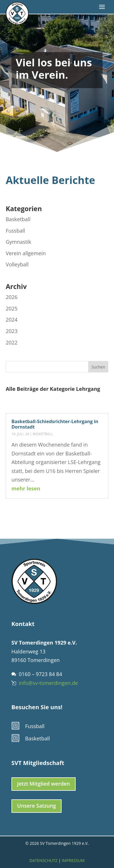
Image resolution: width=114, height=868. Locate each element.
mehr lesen (26, 488)
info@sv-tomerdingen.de (48, 683)
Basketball (43, 434)
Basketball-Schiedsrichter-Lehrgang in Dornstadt (55, 424)
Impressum (73, 860)
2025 (12, 308)
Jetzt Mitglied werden (44, 784)
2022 (12, 342)
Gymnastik (18, 242)
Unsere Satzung (37, 806)
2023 (12, 331)
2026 (12, 297)
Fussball (15, 231)
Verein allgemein (26, 253)
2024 (12, 320)
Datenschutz (44, 860)
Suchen (98, 367)
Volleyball (17, 264)
